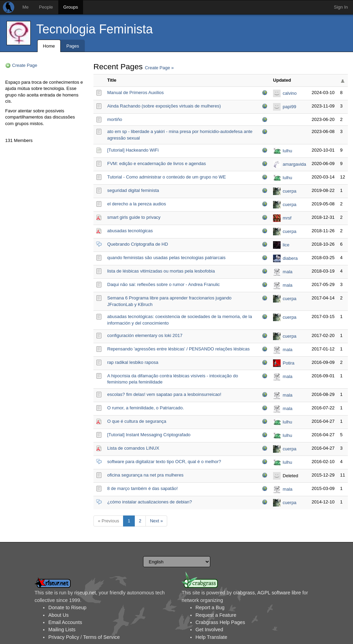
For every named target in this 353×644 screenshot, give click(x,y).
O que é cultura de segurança (137, 421)
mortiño (115, 119)
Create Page (25, 65)
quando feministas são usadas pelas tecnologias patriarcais (166, 258)
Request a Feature (216, 615)
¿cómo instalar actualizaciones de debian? (150, 502)
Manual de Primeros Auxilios (135, 93)
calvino (290, 93)
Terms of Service (101, 637)
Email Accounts (65, 622)
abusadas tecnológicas (130, 231)
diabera (290, 258)
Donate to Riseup (67, 607)
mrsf (287, 218)
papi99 (289, 107)
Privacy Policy (64, 637)
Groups (71, 7)
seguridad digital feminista (133, 190)
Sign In (341, 7)
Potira (289, 363)
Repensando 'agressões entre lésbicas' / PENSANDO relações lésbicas (178, 349)
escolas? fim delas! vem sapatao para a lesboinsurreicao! (164, 394)
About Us (58, 615)
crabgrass (244, 593)
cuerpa (290, 191)
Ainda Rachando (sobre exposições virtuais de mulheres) (164, 106)
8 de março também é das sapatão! (143, 488)
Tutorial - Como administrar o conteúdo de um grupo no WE (167, 177)
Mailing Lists (62, 630)
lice (286, 245)
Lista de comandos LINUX (133, 448)
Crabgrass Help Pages (220, 622)
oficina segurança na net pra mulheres (145, 475)
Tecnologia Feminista (94, 29)
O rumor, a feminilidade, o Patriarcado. (146, 408)
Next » (157, 521)
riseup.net (85, 593)
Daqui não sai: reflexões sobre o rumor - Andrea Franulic (164, 284)
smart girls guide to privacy (134, 217)
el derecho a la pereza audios (137, 204)
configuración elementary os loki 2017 (145, 335)
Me (26, 7)
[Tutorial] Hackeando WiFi (133, 150)
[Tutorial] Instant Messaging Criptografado (149, 435)
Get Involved (209, 630)
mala (288, 272)
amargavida (294, 164)
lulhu (287, 151)
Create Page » (159, 68)
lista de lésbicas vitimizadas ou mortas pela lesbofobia (161, 271)
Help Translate (211, 637)
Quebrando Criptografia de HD (138, 244)
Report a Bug (210, 607)
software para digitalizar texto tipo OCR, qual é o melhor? (164, 462)
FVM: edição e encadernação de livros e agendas (157, 163)
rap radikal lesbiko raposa (133, 362)
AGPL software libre (279, 593)
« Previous (108, 521)
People (46, 7)
